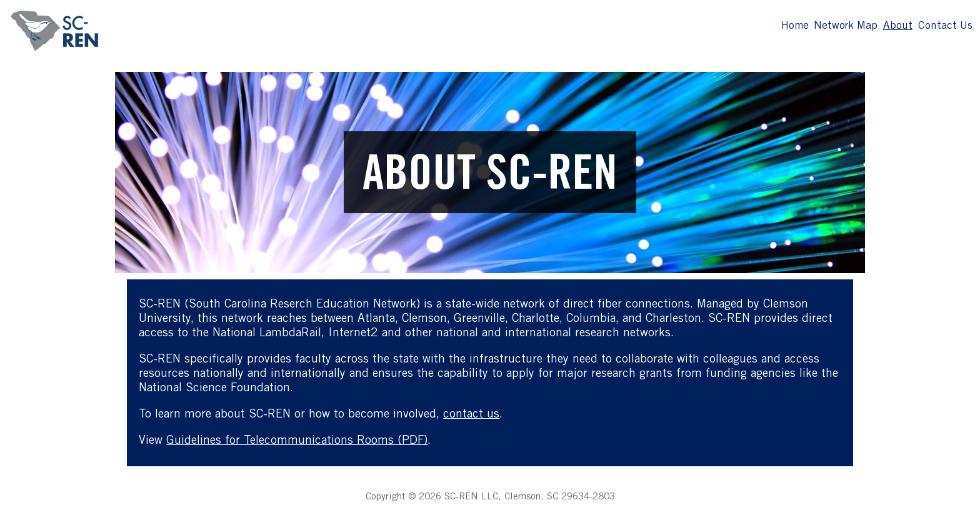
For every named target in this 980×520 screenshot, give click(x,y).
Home (795, 26)
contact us (471, 415)
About (898, 26)
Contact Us (945, 26)
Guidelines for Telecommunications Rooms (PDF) (297, 441)
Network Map (846, 26)
